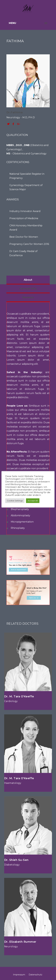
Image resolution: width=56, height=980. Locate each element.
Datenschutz (35, 975)
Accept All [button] (33, 501)
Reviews (28, 297)
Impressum (19, 975)
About (28, 280)
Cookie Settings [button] (15, 501)
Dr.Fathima (15, 112)
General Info (28, 289)
